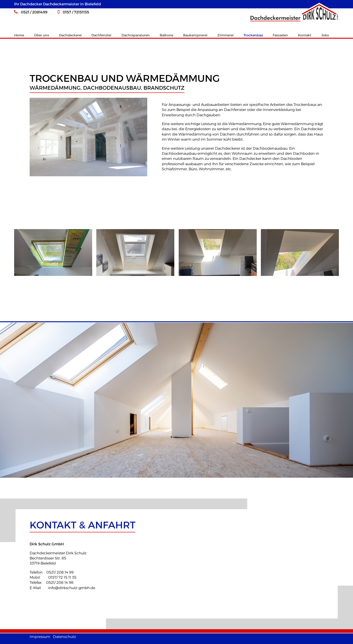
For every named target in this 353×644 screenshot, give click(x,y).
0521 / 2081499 (31, 12)
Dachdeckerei (70, 35)
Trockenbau (253, 35)
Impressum (40, 637)
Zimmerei (225, 35)
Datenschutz (64, 637)
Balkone (166, 35)
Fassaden (280, 35)
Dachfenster (102, 35)
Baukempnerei (195, 35)
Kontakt (305, 35)
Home (19, 35)
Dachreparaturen (136, 35)
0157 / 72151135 (73, 12)
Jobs (325, 35)
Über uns (42, 35)
